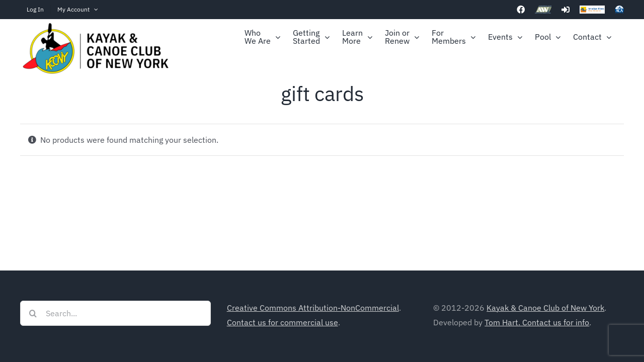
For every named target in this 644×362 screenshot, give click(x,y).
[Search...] (115, 313)
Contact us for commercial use (283, 322)
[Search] (33, 313)
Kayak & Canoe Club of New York (545, 308)
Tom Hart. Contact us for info (537, 322)
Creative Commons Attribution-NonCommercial (313, 308)
